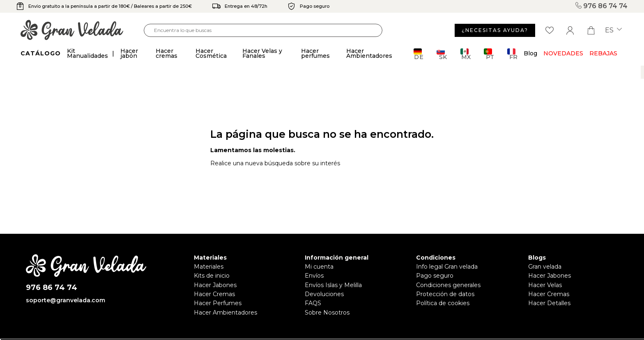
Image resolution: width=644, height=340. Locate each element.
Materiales (209, 267)
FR (512, 54)
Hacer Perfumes (218, 303)
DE (419, 54)
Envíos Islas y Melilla (333, 285)
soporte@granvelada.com (66, 300)
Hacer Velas (545, 285)
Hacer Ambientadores (225, 313)
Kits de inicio (212, 276)
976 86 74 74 (600, 6)
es (613, 30)
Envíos (314, 276)
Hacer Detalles (549, 303)
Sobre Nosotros (327, 313)
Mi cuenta (319, 267)
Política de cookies (443, 303)
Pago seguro (435, 276)
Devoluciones (324, 294)
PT (489, 54)
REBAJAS (603, 53)
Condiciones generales (448, 285)
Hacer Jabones (215, 285)
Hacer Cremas (214, 294)
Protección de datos (445, 294)
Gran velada (545, 267)
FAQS (313, 303)
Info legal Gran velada (447, 267)
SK (442, 54)
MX (466, 54)
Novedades (563, 53)
